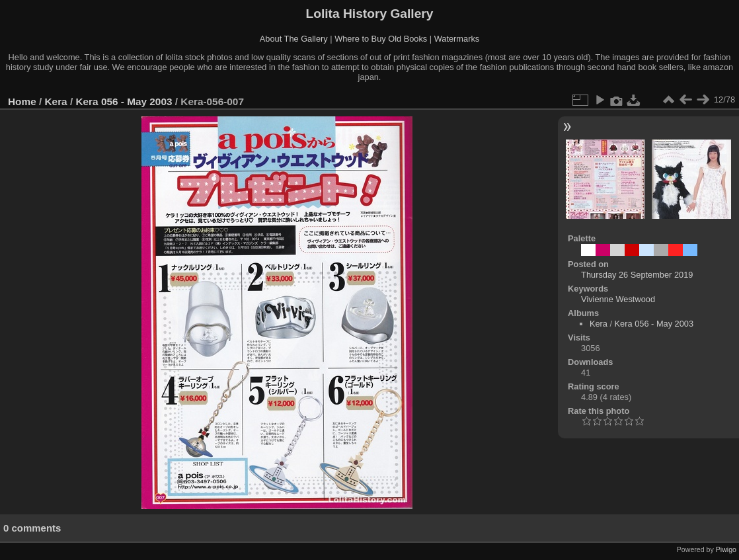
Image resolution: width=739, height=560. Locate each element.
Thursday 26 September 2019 (637, 275)
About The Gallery (294, 39)
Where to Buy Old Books (381, 39)
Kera (56, 101)
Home (22, 101)
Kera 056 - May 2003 (124, 101)
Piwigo (726, 549)
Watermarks (457, 39)
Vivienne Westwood (618, 299)
